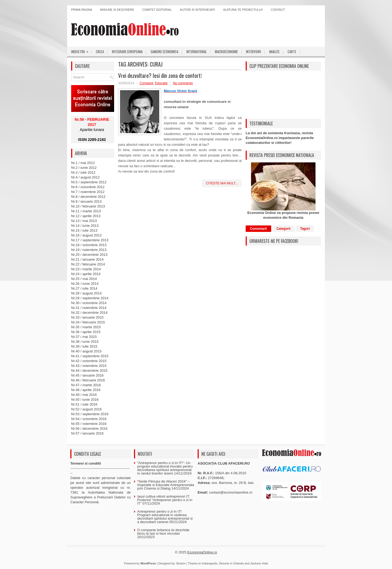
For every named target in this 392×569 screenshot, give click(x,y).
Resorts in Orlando (231, 563)
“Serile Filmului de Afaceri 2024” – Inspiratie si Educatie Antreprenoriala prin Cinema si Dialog (166, 485)
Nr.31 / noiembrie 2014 (89, 308)
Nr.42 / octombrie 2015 (89, 361)
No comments (183, 83)
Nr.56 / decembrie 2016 (89, 428)
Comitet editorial (157, 10)
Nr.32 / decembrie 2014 (89, 313)
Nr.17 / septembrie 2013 (90, 240)
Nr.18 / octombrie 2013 (89, 245)
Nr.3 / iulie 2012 (83, 172)
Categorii (284, 229)
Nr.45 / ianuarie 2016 (87, 375)
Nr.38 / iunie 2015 (85, 342)
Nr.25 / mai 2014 (84, 279)
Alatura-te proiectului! (243, 10)
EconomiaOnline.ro (202, 552)
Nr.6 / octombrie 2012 (88, 187)
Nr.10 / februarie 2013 (88, 206)
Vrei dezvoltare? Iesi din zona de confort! (160, 75)
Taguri (305, 229)
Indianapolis (210, 563)
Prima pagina (82, 10)
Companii (146, 83)
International (197, 52)
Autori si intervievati (197, 10)
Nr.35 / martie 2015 (86, 327)
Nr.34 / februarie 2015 (88, 322)
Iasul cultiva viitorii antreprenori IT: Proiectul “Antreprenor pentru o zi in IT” (165, 500)
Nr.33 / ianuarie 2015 (87, 317)
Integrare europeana (127, 52)
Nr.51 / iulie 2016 (84, 404)
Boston (181, 563)
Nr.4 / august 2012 (85, 177)
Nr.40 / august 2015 (86, 351)
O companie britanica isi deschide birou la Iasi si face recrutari (163, 532)
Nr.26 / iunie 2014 (85, 284)
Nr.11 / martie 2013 (86, 211)
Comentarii (258, 229)
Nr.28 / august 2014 (86, 293)
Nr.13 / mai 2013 (84, 221)
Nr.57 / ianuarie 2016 (87, 433)
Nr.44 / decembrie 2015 (89, 371)
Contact (278, 10)
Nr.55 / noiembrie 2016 (89, 424)
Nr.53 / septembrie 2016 (90, 414)
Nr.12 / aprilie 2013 (86, 216)
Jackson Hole (259, 563)
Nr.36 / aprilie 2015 (86, 332)
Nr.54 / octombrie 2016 (89, 419)
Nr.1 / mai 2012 (83, 163)
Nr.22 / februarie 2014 (88, 264)
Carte (292, 52)
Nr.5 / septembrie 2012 (89, 182)
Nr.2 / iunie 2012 (84, 168)
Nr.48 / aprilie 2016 (86, 390)
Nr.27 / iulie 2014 (84, 288)
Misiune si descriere (117, 10)
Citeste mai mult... (222, 183)
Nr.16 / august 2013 (86, 235)
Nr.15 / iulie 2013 (84, 230)
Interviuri (253, 52)
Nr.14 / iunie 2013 (85, 226)
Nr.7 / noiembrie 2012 (88, 192)
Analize (274, 52)
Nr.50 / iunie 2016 (85, 400)
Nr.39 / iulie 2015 (84, 346)
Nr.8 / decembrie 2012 (88, 197)
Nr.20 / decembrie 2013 (89, 255)
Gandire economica (164, 52)
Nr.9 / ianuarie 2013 (86, 201)
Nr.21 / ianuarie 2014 (87, 259)
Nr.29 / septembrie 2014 (90, 298)
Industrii (81, 50)
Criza (100, 52)
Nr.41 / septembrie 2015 (90, 356)
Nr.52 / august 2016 (86, 409)
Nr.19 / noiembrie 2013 (89, 250)
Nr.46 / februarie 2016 (88, 380)
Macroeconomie (226, 52)
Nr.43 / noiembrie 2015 (89, 366)
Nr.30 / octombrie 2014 (89, 303)
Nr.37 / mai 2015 (84, 337)
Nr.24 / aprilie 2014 (86, 274)
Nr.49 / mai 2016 (84, 395)
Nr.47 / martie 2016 (86, 385)
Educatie (161, 83)
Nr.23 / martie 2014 (86, 269)
